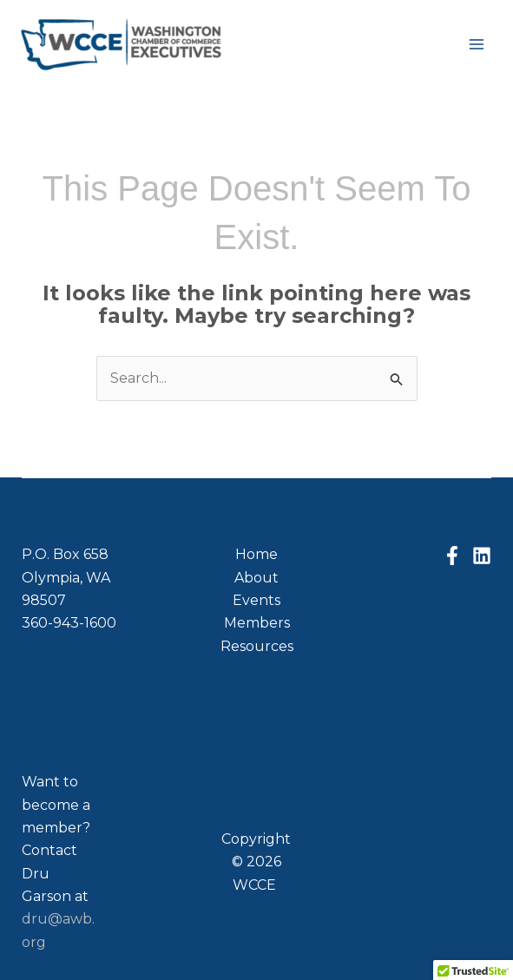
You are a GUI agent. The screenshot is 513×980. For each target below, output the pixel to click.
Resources (257, 646)
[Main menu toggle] (477, 44)
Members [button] (257, 623)
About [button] (256, 578)
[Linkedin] (482, 556)
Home (256, 554)
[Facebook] (452, 556)
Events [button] (256, 600)
